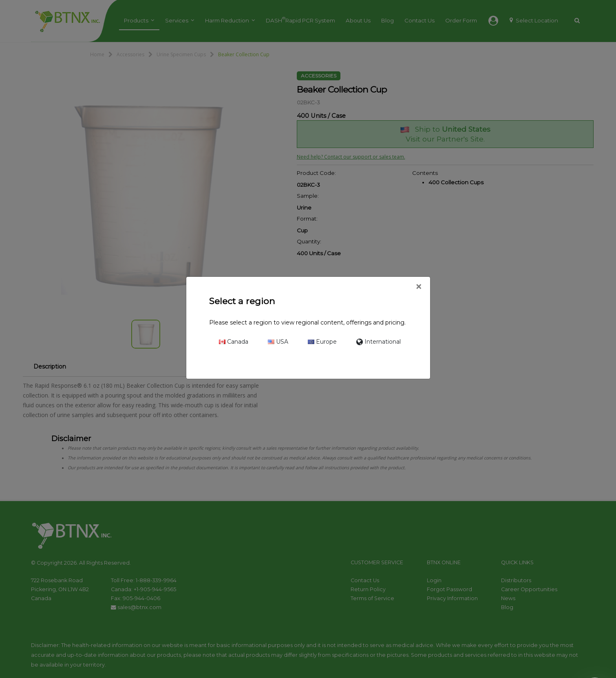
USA (278, 342)
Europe (322, 342)
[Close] (418, 287)
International (379, 342)
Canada (234, 342)
